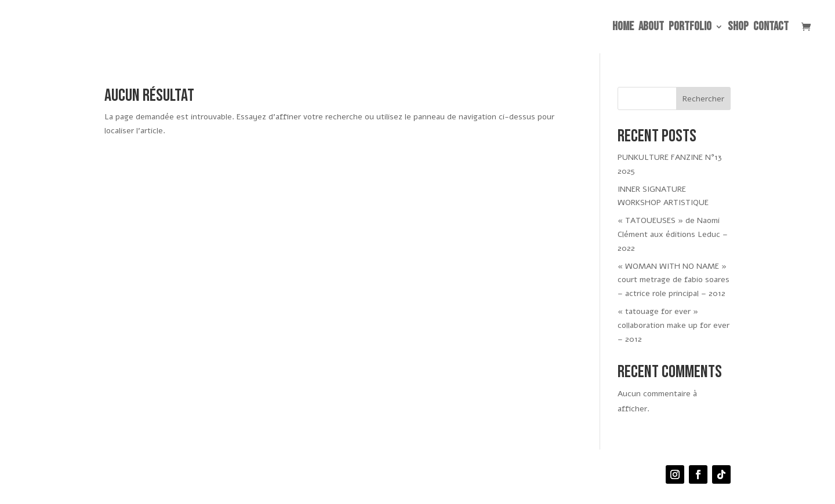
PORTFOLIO (690, 28)
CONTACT (771, 28)
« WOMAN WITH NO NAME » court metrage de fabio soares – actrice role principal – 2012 (674, 280)
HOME (623, 28)
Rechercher (703, 99)
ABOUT (651, 28)
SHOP (738, 28)
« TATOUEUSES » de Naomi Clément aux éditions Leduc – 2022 (673, 234)
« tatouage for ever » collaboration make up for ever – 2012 (674, 325)
